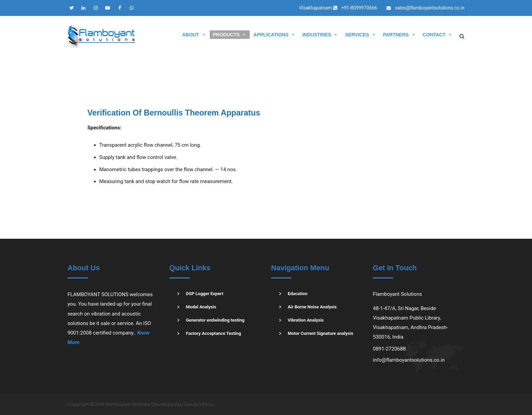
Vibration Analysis (306, 320)
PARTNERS (399, 35)
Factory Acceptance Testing (214, 333)
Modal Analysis (201, 307)
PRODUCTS (230, 35)
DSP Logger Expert (205, 294)
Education (298, 294)
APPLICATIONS (274, 35)
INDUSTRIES (320, 35)
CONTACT (438, 35)
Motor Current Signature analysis (320, 333)
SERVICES (360, 35)
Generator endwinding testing (215, 320)
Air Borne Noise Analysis (312, 307)
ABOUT (194, 35)
